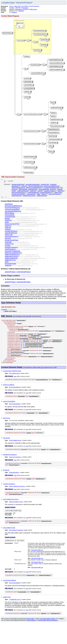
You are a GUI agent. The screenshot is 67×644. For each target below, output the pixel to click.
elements (26, 8)
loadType (33, 191)
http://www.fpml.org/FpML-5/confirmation (24, 6)
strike (38, 194)
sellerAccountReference (33, 188)
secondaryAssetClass (33, 184)
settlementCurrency (29, 196)
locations (14, 12)
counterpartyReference (51, 188)
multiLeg (24, 186)
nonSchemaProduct (24, 272)
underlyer (53, 189)
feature (44, 194)
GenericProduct (24, 213)
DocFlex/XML (30, 619)
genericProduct (10, 272)
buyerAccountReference (51, 186)
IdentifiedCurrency (16, 355)
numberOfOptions (46, 192)
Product (4, 310)
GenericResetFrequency (17, 352)
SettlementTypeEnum (47, 357)
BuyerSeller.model (30, 208)
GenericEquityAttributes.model (31, 231)
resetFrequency (17, 196)
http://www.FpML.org (37, 550)
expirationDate (33, 189)
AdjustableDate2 (35, 335)
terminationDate (44, 189)
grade (14, 191)
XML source (33, 9)
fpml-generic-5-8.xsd (21, 9)
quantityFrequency (50, 191)
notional (60, 189)
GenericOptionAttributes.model (33, 210)
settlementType (42, 196)
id (5, 181)
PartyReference (60, 331)
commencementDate (18, 194)
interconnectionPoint (18, 192)
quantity (40, 191)
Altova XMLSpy (32, 620)
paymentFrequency (55, 194)
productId (53, 184)
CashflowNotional (56, 341)
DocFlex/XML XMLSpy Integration (48, 620)
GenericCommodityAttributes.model (27, 220)
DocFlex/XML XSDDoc (49, 619)
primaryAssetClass (18, 184)
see (27, 316)
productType (45, 184)
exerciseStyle (31, 194)
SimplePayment (42, 334)
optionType (58, 192)
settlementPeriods (23, 191)
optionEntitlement (34, 192)
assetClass (15, 186)
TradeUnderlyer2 (57, 340)
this (42, 367)
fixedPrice (61, 191)
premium (14, 189)
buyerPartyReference (36, 186)
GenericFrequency (16, 349)
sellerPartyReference (18, 188)
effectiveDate (23, 189)
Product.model (21, 242)
